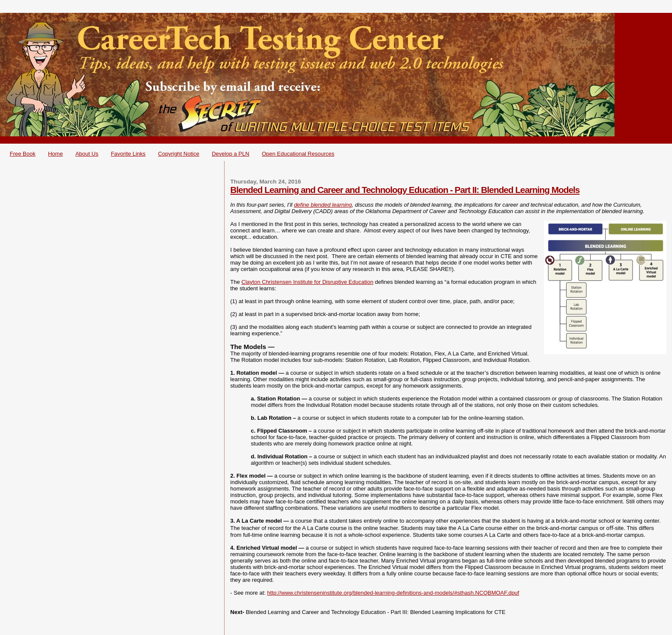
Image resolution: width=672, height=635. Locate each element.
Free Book (23, 154)
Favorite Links (128, 154)
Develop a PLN (230, 154)
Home (55, 154)
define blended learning (323, 205)
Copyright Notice (179, 154)
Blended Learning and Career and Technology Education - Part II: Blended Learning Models (405, 190)
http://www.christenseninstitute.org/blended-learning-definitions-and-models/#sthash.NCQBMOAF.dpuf (393, 593)
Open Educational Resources (298, 154)
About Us (87, 154)
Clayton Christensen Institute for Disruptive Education (307, 282)
